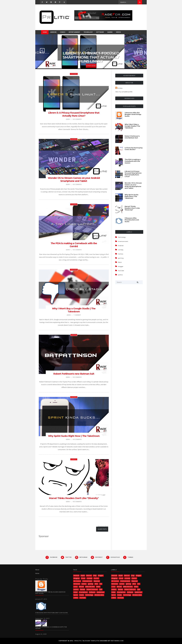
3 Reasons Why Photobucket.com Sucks (132, 220)
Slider (76, 592)
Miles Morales (90, 587)
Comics (63, 32)
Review (82, 589)
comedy (74, 459)
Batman (74, 335)
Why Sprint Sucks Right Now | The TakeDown (74, 436)
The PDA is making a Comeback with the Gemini (133, 161)
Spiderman (100, 592)
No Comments (77, 119)
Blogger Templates (91, 641)
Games (84, 584)
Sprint (76, 595)
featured (74, 74)
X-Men (76, 598)
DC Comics (77, 581)
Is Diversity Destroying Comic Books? (134, 149)
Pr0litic (120, 88)
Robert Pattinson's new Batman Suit (74, 374)
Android (53, 32)
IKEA (96, 584)
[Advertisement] (57, 543)
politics (120, 275)
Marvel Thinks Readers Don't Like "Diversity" (74, 498)
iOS (101, 584)
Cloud (83, 578)
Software (100, 32)
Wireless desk (99, 595)
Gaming (110, 32)
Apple (83, 575)
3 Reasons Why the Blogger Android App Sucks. (133, 114)
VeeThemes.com (117, 641)
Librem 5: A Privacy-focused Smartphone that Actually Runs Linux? (91, 56)
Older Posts (102, 529)
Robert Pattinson (92, 589)
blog (95, 575)
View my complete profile (124, 92)
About (37, 570)
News (120, 262)
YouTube (121, 271)
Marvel (81, 587)
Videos (118, 32)
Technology (88, 32)
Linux (75, 587)
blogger (121, 266)
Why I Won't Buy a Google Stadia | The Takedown (132, 126)
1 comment (77, 315)
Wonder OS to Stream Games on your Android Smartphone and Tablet (133, 186)
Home (45, 32)
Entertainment (74, 32)
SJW (101, 589)
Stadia (82, 595)
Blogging (76, 578)
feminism (77, 584)
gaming (121, 258)
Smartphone (83, 592)
